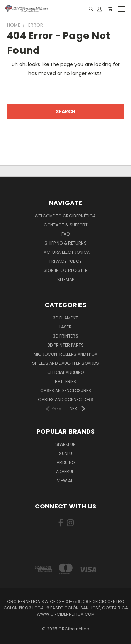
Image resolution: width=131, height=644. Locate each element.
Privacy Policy (65, 261)
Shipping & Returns (66, 243)
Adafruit (66, 472)
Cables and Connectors (66, 400)
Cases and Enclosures (66, 390)
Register (78, 270)
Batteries (65, 381)
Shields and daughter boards (65, 363)
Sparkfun (65, 444)
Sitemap (66, 279)
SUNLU (65, 453)
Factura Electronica (66, 252)
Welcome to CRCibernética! (66, 216)
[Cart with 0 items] (110, 9)
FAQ (65, 234)
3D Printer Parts (66, 345)
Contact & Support (66, 225)
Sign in (52, 270)
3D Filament (65, 318)
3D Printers (66, 336)
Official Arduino (65, 372)
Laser (65, 327)
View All (66, 481)
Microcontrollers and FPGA (65, 354)
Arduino (66, 462)
